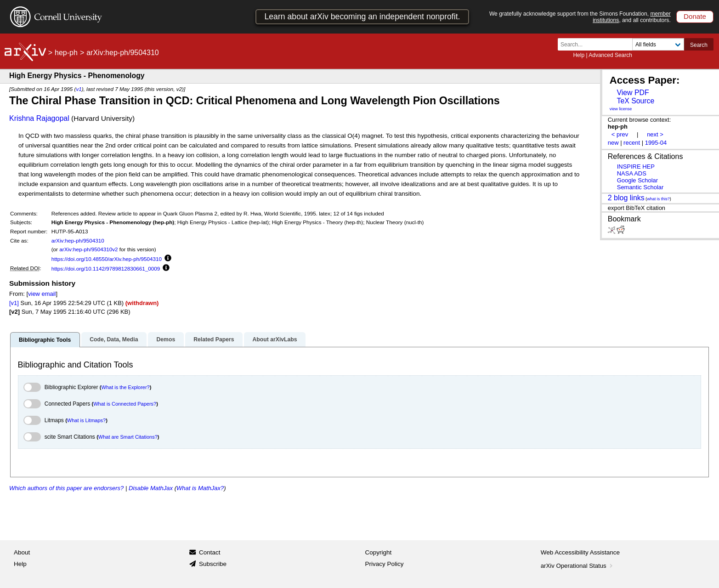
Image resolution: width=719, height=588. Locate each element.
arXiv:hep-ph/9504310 (78, 240)
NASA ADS (632, 173)
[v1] (14, 303)
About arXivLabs (275, 339)
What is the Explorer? (126, 387)
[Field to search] (658, 44)
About (22, 552)
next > (655, 134)
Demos (166, 339)
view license (621, 109)
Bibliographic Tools (45, 340)
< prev (620, 134)
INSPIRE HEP (636, 167)
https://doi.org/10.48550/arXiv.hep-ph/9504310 (107, 259)
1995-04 (656, 143)
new (613, 143)
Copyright (379, 552)
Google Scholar (637, 180)
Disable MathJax (151, 488)
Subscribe (213, 564)
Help (579, 55)
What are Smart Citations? (128, 437)
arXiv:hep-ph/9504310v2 (88, 249)
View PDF (633, 93)
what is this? (658, 199)
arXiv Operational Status (578, 566)
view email (42, 294)
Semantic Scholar (640, 187)
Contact (210, 552)
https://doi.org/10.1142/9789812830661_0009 (106, 269)
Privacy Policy (385, 564)
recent (632, 143)
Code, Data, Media (114, 339)
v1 (79, 89)
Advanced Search (610, 55)
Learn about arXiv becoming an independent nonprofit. (362, 17)
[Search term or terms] (598, 44)
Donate (695, 16)
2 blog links (626, 198)
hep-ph (66, 53)
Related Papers (214, 339)
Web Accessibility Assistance (580, 552)
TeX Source (635, 101)
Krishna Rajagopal (39, 118)
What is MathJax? (200, 488)
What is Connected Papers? (125, 404)
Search (699, 45)
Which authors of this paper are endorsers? (66, 488)
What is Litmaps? (86, 420)
